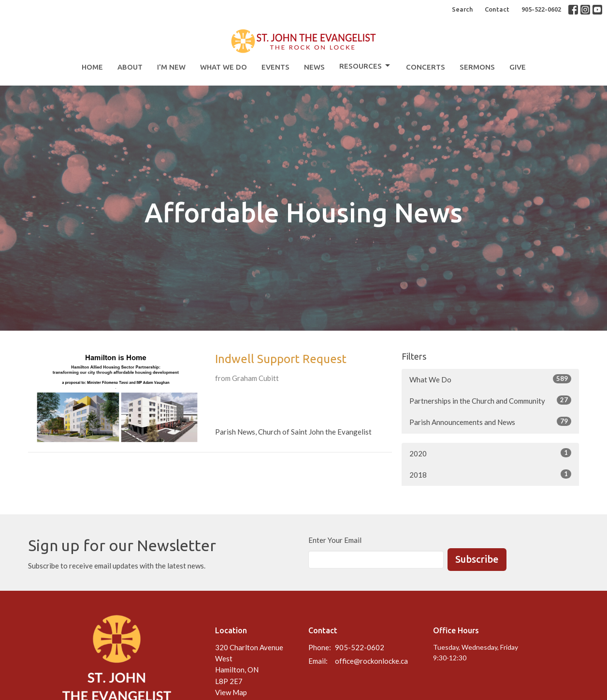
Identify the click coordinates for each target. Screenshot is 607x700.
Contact (497, 9)
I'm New (171, 67)
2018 (490, 474)
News (314, 67)
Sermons (477, 67)
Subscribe (477, 559)
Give (518, 67)
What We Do (224, 67)
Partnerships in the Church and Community (490, 400)
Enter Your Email (335, 540)
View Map (231, 692)
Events (275, 67)
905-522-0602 (541, 9)
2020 (490, 453)
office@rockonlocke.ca (371, 661)
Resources (365, 66)
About (130, 67)
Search (462, 9)
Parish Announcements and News (490, 422)
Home (92, 67)
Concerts (426, 67)
